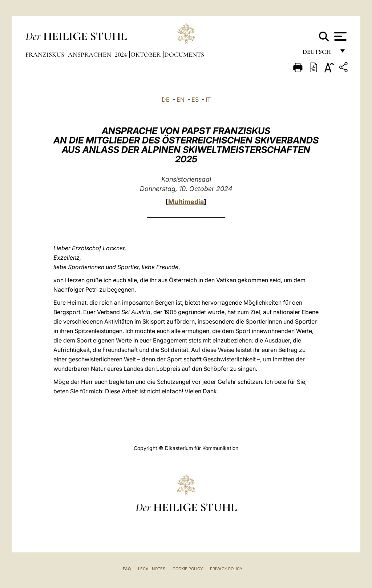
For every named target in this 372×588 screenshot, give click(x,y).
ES (195, 100)
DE (166, 100)
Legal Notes (152, 569)
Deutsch (319, 54)
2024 (122, 54)
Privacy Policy (226, 569)
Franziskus (46, 54)
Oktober (146, 54)
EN (181, 100)
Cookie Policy (188, 569)
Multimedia (186, 202)
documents (184, 54)
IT (208, 100)
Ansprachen (90, 54)
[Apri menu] (339, 36)
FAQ (127, 569)
